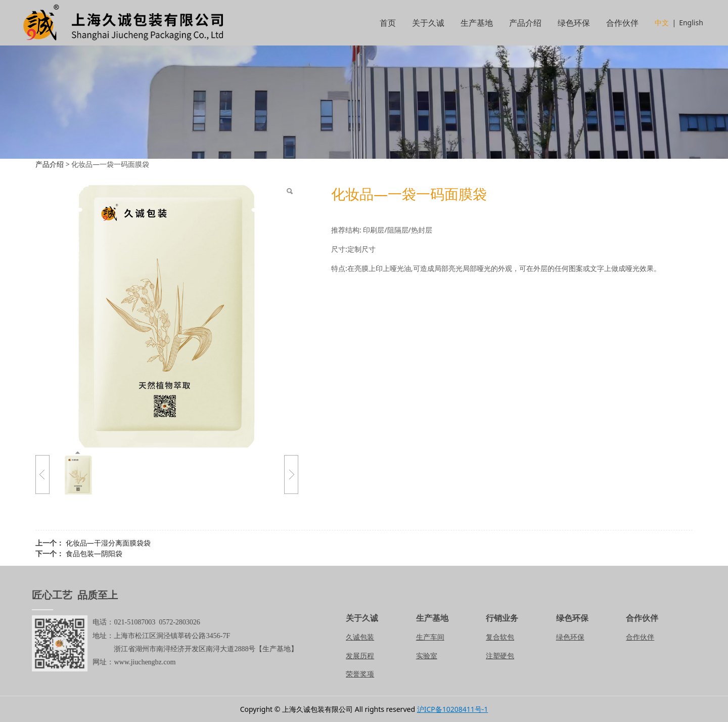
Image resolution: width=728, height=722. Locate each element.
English (691, 22)
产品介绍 (525, 23)
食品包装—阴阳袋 (94, 553)
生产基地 (477, 23)
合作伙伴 (622, 23)
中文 (662, 22)
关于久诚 (428, 23)
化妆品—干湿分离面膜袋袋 (108, 543)
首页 (388, 23)
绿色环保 (574, 23)
